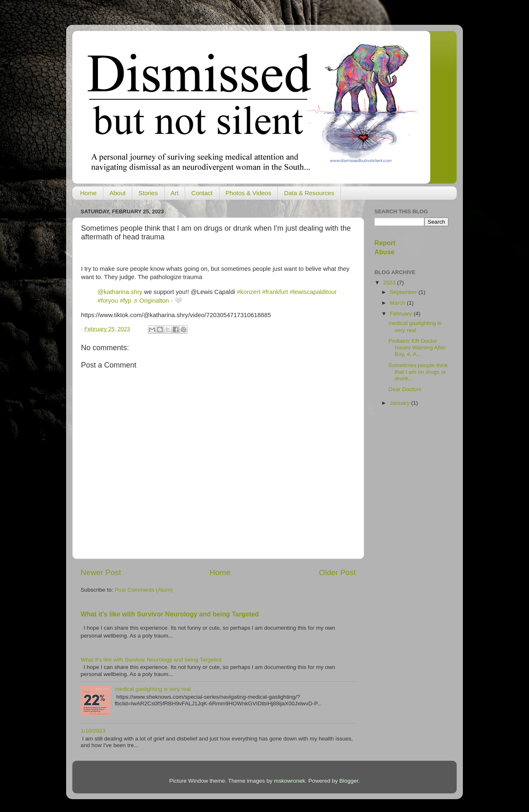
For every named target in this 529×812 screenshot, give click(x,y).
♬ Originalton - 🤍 (157, 301)
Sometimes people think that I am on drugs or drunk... (418, 372)
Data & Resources (309, 193)
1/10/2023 (93, 731)
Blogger (349, 781)
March (398, 303)
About (118, 193)
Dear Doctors (405, 389)
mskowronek (290, 781)
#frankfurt (275, 292)
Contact (202, 193)
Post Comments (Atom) (144, 590)
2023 (390, 283)
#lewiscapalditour (313, 292)
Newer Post (101, 572)
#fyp (126, 301)
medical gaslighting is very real (153, 689)
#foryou (108, 301)
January (400, 403)
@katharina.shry (120, 292)
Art (175, 193)
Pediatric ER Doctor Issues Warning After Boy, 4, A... (417, 347)
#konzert (249, 292)
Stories (148, 193)
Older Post (337, 572)
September (404, 292)
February (402, 314)
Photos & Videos (249, 193)
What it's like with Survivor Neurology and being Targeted (170, 614)
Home (88, 193)
